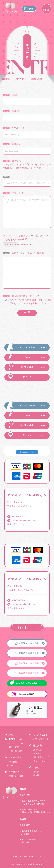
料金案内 (37, 745)
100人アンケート (41, 739)
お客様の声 (14, 772)
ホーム (11, 735)
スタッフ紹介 (15, 757)
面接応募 (37, 79)
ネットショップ (40, 761)
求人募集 (22, 79)
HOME (8, 79)
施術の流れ (38, 750)
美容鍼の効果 (15, 739)
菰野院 (36, 771)
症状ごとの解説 (16, 776)
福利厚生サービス (41, 757)
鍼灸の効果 (14, 747)
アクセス (37, 767)
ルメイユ (37, 753)
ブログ (12, 765)
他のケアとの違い (17, 743)
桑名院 (36, 775)
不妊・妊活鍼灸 (16, 751)
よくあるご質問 (41, 735)
